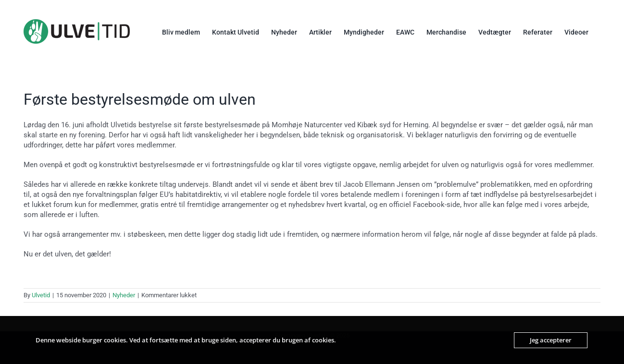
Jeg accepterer (551, 340)
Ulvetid (41, 295)
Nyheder (124, 295)
